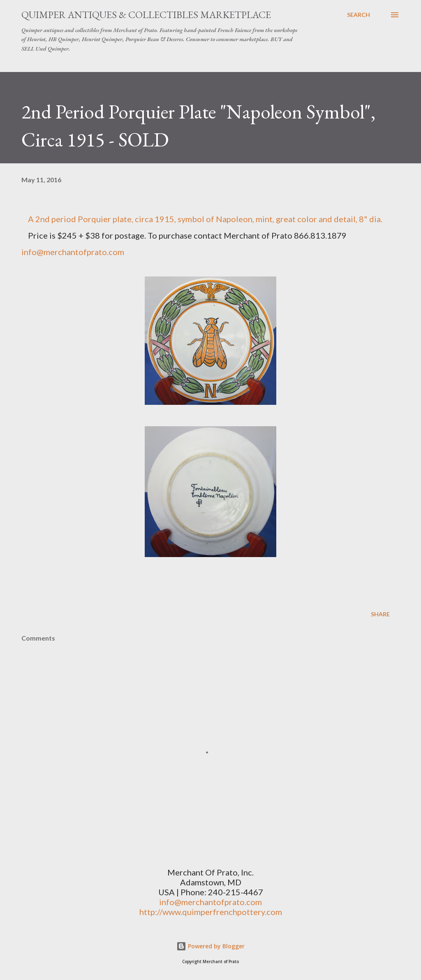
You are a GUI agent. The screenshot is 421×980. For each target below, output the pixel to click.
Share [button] (380, 614)
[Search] (359, 15)
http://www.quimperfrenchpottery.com (211, 912)
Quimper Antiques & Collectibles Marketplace (146, 15)
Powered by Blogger (210, 946)
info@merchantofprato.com (73, 252)
